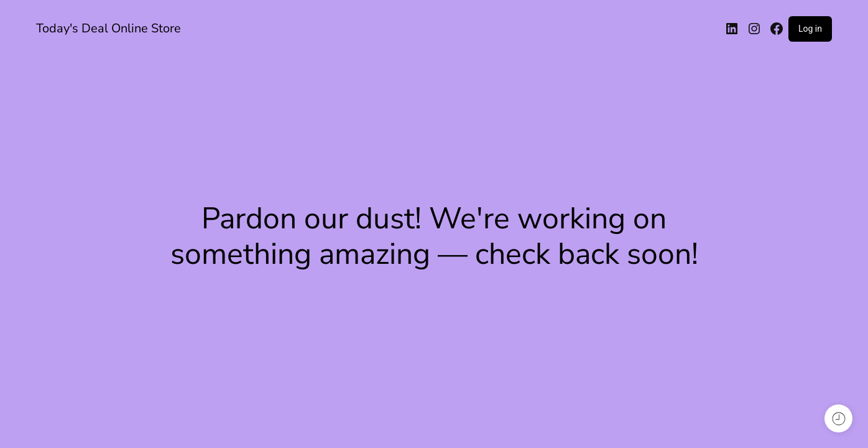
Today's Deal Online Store (108, 28)
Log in (810, 29)
